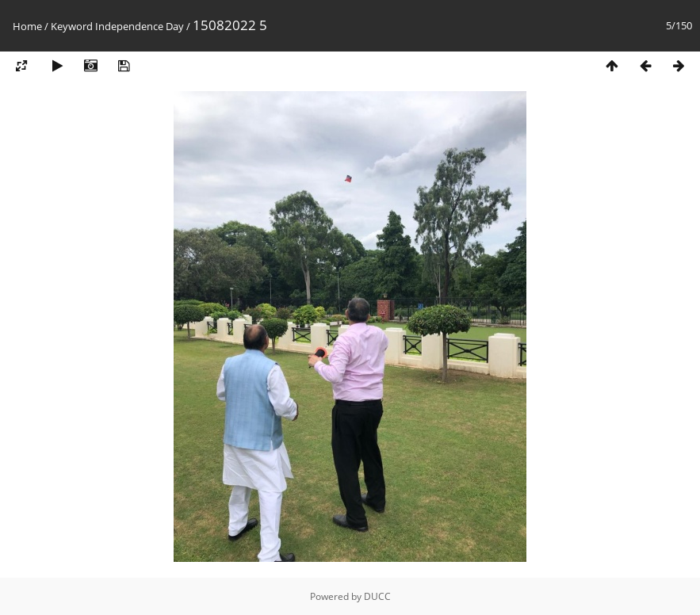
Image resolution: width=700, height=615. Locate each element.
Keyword (72, 26)
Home (27, 26)
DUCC (377, 596)
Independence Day (140, 26)
